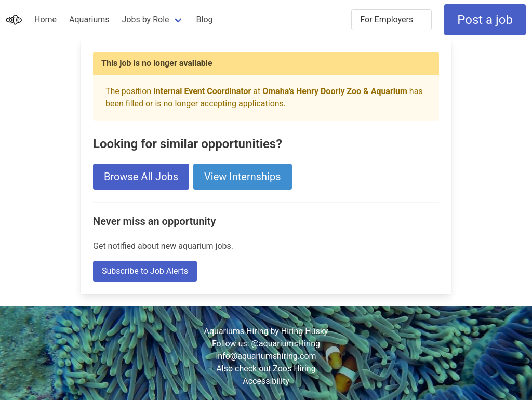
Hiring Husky (305, 331)
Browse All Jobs (141, 177)
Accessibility (266, 381)
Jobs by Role (146, 19)
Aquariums (89, 19)
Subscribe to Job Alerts (145, 271)
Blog (205, 19)
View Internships (242, 177)
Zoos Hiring (294, 369)
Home (45, 19)
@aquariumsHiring (286, 344)
